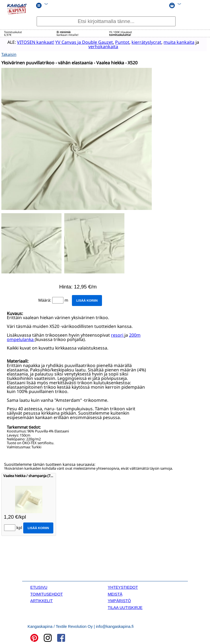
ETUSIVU (39, 587)
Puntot (118, 42)
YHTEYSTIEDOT (123, 587)
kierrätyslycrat (142, 42)
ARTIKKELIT (42, 600)
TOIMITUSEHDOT (47, 593)
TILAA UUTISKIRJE (125, 607)
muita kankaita (175, 42)
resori (118, 334)
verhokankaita (99, 46)
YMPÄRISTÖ (119, 600)
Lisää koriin (87, 299)
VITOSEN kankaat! (31, 42)
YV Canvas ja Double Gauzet (80, 42)
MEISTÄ (115, 593)
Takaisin (9, 54)
